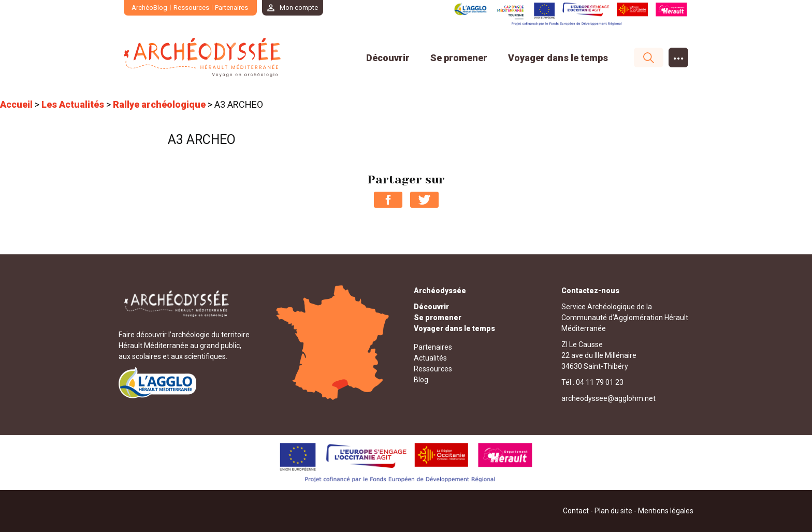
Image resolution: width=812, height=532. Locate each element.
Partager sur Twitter (424, 200)
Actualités (430, 358)
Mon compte (299, 8)
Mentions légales (666, 511)
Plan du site (613, 511)
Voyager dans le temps (558, 58)
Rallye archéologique (159, 104)
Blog (421, 380)
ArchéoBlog (149, 8)
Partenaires (231, 8)
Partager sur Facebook (388, 200)
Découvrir (388, 58)
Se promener (459, 58)
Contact (576, 511)
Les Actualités (73, 104)
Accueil (16, 104)
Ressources (191, 8)
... (679, 55)
